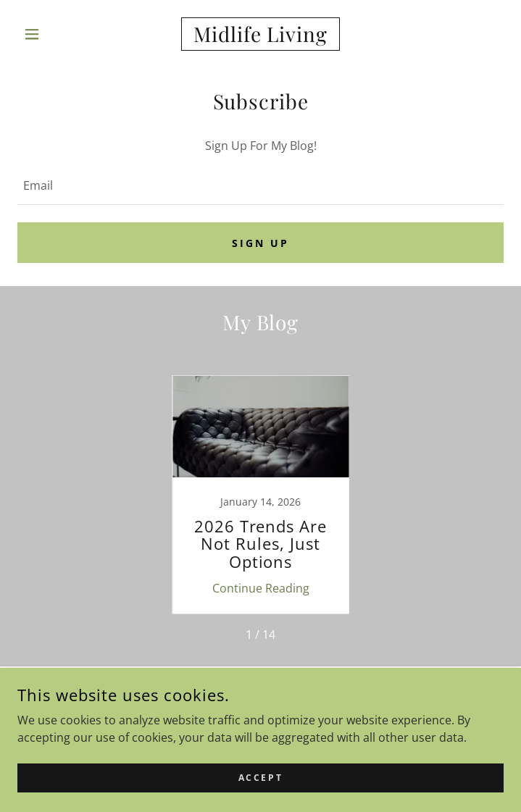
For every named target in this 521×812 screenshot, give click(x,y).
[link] (261, 34)
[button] (54, 34)
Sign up (260, 243)
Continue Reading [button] (261, 588)
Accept (260, 778)
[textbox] (260, 185)
